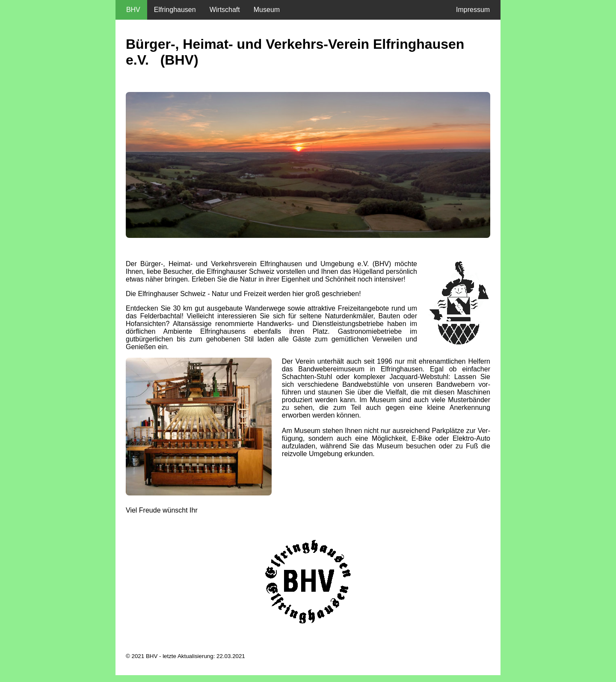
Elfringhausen (175, 10)
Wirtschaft (225, 10)
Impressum (475, 10)
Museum (267, 10)
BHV (131, 10)
